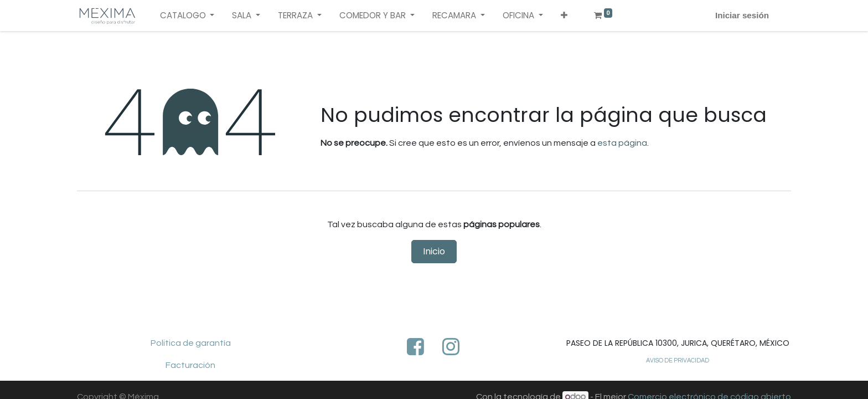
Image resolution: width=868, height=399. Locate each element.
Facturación (190, 365)
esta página (622, 143)
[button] (564, 16)
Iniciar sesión (742, 15)
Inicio (434, 251)
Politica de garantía (191, 343)
